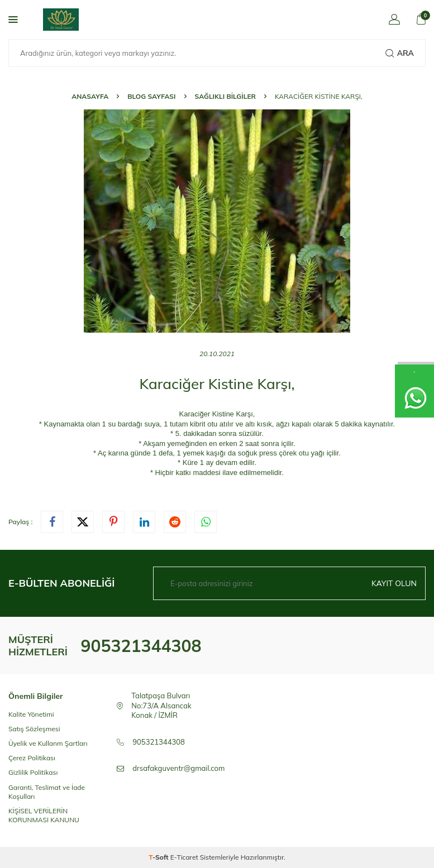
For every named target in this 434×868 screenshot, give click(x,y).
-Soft (159, 857)
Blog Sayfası (151, 96)
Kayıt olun (394, 583)
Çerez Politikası (32, 758)
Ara (400, 53)
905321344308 (141, 646)
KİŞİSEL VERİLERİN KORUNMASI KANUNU (44, 815)
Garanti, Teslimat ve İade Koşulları (47, 792)
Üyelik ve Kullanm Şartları (48, 743)
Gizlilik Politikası (33, 772)
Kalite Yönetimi (31, 714)
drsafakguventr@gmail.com (178, 768)
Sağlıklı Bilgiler (225, 96)
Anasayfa (90, 96)
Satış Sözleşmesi (34, 729)
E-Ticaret (184, 857)
